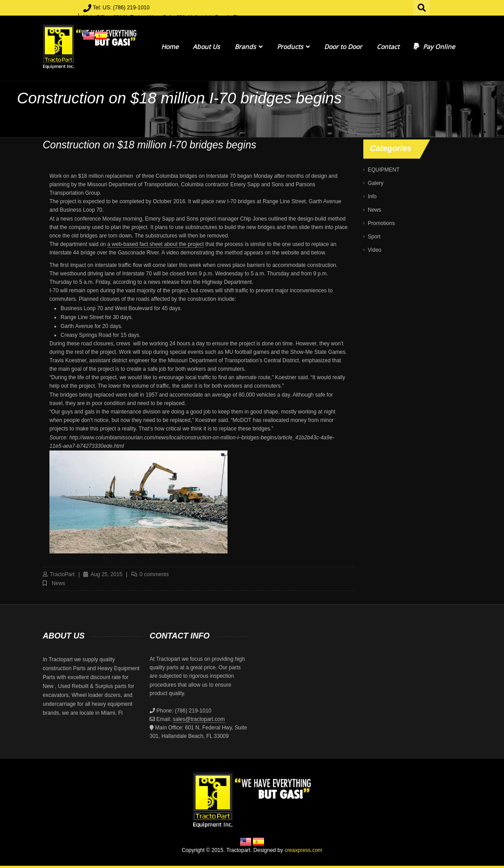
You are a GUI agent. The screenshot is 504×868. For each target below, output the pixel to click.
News (58, 583)
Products (293, 47)
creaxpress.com (303, 850)
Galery (376, 183)
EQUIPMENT (384, 170)
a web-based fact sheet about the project (156, 244)
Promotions (381, 223)
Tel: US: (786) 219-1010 (121, 8)
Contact (388, 47)
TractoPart (62, 574)
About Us (206, 47)
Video (374, 250)
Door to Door (343, 47)
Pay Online (434, 47)
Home (170, 47)
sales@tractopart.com (199, 719)
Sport (374, 237)
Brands (249, 47)
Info (372, 197)
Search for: (422, 7)
